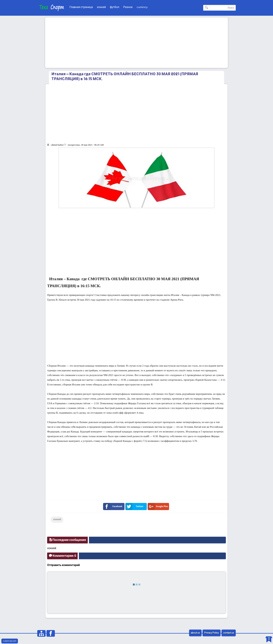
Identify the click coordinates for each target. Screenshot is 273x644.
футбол (115, 7)
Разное (128, 7)
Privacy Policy (212, 633)
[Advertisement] (136, 43)
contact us (229, 633)
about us (195, 633)
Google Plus (159, 507)
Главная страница (81, 7)
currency (142, 7)
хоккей (101, 7)
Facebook (113, 507)
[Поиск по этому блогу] (219, 8)
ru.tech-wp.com (10, 641)
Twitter (135, 507)
